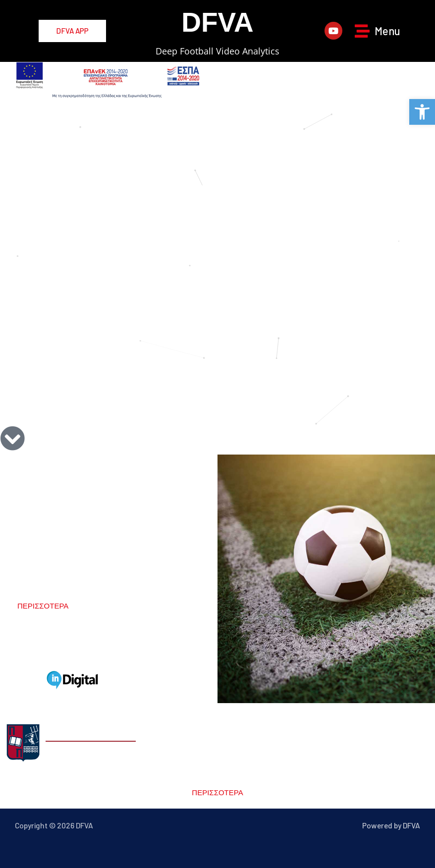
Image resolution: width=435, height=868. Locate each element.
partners (74, 648)
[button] (422, 112)
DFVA (217, 22)
